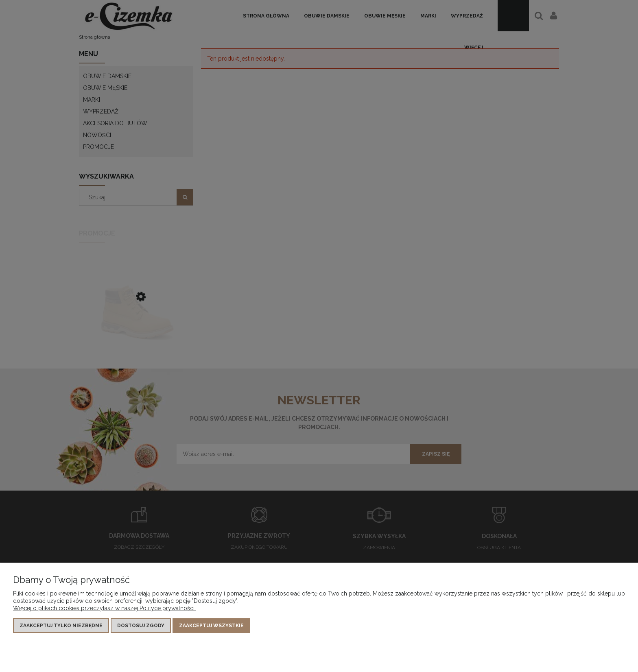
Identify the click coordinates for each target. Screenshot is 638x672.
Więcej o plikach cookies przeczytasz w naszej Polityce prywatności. (104, 608)
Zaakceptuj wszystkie (211, 626)
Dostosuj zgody (141, 626)
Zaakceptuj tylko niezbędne (61, 626)
